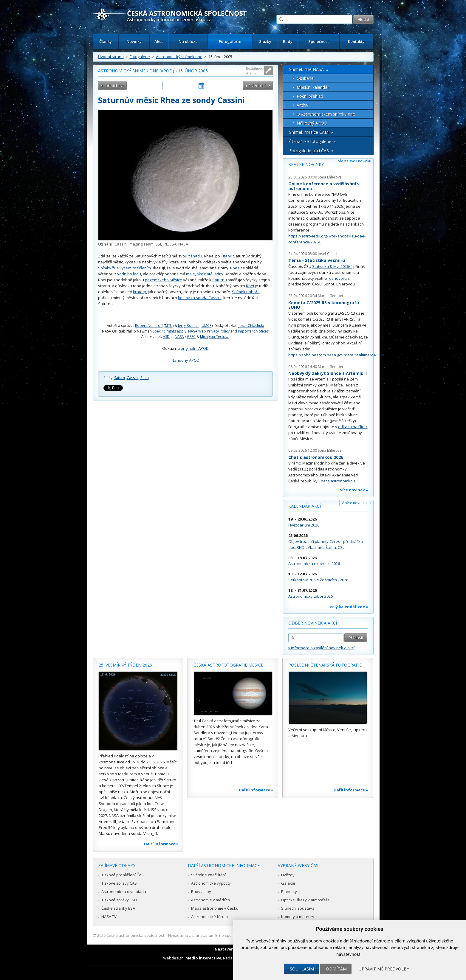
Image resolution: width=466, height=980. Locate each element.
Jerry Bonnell (189, 326)
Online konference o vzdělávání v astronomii (324, 186)
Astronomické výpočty (211, 883)
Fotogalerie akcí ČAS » (311, 151)
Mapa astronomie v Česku (215, 908)
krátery (140, 292)
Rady (288, 41)
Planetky (289, 892)
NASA (183, 244)
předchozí (115, 86)
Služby (265, 41)
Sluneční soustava (298, 908)
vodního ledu (129, 274)
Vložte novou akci (356, 503)
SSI (158, 244)
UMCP (207, 326)
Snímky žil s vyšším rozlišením (124, 268)
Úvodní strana (111, 57)
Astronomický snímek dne (179, 57)
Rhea (235, 268)
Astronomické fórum (209, 917)
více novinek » (354, 490)
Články (106, 41)
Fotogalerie (230, 41)
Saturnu (220, 280)
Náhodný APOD (185, 360)
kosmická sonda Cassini (200, 298)
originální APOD (195, 348)
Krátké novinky (306, 164)
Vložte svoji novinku (355, 161)
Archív (302, 105)
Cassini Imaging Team (134, 244)
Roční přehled (310, 96)
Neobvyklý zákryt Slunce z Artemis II (328, 373)
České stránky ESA (118, 908)
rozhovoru (337, 278)
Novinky (134, 41)
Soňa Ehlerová (330, 177)
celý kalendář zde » (349, 607)
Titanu (227, 256)
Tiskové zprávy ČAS (119, 883)
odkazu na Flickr (353, 427)
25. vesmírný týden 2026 (125, 665)
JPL (165, 244)
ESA (173, 244)
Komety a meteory (298, 917)
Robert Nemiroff (149, 326)
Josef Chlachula (251, 326)
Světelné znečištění (208, 875)
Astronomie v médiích (210, 900)
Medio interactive (203, 958)
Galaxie (288, 883)
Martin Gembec (331, 296)
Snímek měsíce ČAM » (311, 132)
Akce (159, 41)
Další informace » (161, 844)
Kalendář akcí (305, 506)
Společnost (319, 41)
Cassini (133, 378)
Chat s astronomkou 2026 (316, 457)
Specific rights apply (169, 331)
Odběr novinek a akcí (313, 623)
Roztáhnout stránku (255, 71)
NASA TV (109, 917)
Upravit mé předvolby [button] (384, 969)
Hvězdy (288, 875)
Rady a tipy (201, 892)
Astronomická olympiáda (124, 892)
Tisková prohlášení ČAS (123, 875)
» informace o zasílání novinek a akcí (321, 648)
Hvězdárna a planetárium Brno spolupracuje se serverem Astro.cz (228, 935)
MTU (169, 326)
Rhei (250, 286)
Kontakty (356, 41)
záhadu (195, 256)
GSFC (191, 337)
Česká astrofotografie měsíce (228, 665)
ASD (166, 337)
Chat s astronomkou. (337, 481)
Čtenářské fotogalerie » (312, 141)
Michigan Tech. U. (215, 337)
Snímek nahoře (246, 292)
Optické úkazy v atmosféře (305, 900)
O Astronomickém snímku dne (326, 114)
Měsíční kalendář (313, 87)
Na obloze (188, 41)
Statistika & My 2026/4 (332, 266)
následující (256, 86)
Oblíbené (305, 78)
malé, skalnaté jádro (205, 274)
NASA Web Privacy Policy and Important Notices (228, 331)
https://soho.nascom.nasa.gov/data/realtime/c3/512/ (336, 355)
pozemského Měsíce (164, 280)
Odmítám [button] (336, 969)
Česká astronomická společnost (135, 935)
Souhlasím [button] (302, 969)
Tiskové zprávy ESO (119, 900)
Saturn (120, 378)
